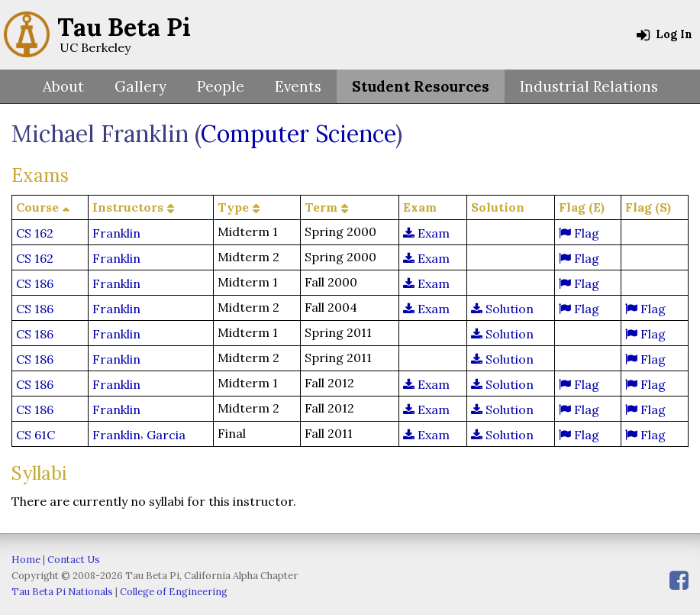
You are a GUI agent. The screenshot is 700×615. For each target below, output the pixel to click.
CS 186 (35, 283)
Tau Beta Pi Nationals (62, 592)
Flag (579, 233)
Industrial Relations (589, 86)
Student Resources (421, 86)
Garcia (166, 435)
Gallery (140, 86)
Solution (502, 309)
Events (298, 86)
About (63, 86)
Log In (665, 34)
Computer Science (298, 134)
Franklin (116, 233)
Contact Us (74, 560)
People (221, 86)
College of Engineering (174, 592)
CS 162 (35, 233)
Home (26, 560)
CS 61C (35, 435)
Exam (426, 233)
